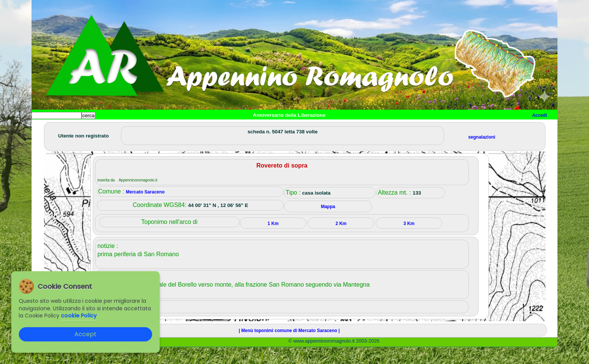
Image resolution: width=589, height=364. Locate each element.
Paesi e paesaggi (83, 128)
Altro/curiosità (234, 128)
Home (44, 128)
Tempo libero (184, 128)
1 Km (273, 240)
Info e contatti (313, 128)
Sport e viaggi (134, 128)
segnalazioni (482, 154)
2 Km (341, 240)
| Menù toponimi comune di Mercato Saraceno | (289, 347)
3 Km (409, 240)
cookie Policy (79, 316)
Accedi (540, 115)
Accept (85, 334)
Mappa (275, 128)
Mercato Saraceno (145, 209)
